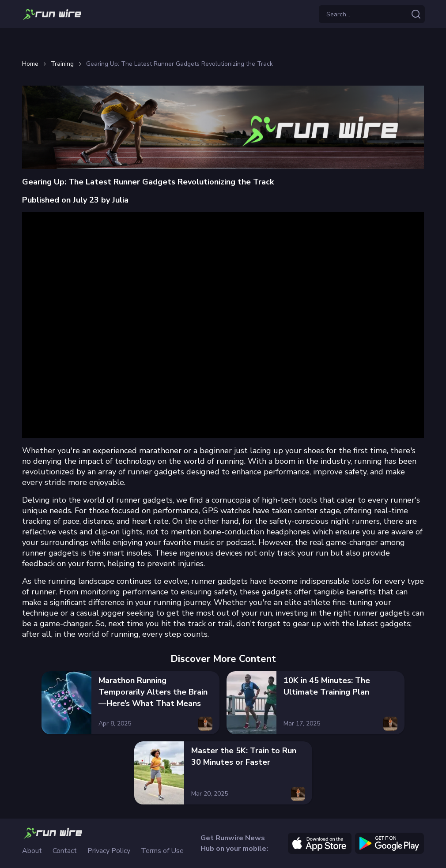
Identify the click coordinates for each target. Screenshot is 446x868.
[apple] (320, 843)
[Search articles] (416, 14)
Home (30, 64)
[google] (389, 843)
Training (62, 64)
